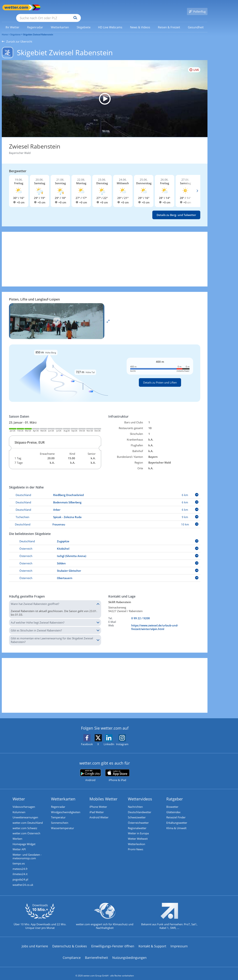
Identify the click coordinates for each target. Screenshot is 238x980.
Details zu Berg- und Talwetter (176, 210)
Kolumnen (19, 807)
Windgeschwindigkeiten (66, 807)
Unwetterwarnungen (25, 812)
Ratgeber (175, 794)
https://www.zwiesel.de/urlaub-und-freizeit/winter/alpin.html (155, 622)
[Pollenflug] (197, 8)
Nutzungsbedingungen (129, 953)
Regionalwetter (137, 823)
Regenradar (58, 802)
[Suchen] (103, 8)
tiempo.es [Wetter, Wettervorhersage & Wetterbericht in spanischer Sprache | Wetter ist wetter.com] (19, 859)
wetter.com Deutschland (28, 818)
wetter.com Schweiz (25, 823)
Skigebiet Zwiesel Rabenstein (38, 29)
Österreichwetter (138, 818)
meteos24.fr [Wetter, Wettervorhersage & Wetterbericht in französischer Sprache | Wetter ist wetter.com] (20, 864)
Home (5, 29)
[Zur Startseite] (16, 7)
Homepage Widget (24, 839)
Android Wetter (99, 812)
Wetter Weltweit (138, 834)
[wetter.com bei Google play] (90, 770)
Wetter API (19, 845)
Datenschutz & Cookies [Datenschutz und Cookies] (70, 942)
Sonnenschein (60, 818)
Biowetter (172, 802)
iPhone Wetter (98, 802)
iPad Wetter (97, 807)
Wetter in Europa (138, 829)
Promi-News (136, 845)
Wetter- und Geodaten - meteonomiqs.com (27, 852)
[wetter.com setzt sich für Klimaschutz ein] (105, 915)
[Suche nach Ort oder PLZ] (75, 8)
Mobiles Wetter (103, 794)
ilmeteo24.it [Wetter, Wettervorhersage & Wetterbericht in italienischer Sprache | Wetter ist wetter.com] (20, 870)
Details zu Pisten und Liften (160, 377)
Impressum (179, 942)
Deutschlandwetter (140, 807)
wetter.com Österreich (26, 829)
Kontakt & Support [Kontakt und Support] (152, 942)
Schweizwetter (137, 812)
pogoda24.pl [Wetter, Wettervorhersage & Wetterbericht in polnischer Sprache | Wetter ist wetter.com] (20, 875)
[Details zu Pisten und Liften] (105, 368)
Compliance (72, 953)
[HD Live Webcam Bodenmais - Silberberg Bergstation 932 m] (105, 93)
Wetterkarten (63, 794)
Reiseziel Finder (176, 812)
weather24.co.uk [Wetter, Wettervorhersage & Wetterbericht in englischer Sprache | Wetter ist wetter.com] (23, 881)
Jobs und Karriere (35, 942)
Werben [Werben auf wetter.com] (17, 834)
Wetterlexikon (137, 839)
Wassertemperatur (63, 823)
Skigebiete (15, 29)
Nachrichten (135, 802)
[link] (13, 22)
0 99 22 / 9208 (141, 613)
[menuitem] (13, 22)
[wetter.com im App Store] (117, 770)
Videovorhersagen (24, 802)
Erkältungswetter (177, 818)
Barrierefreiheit (96, 953)
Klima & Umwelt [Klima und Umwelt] (176, 823)
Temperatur (58, 812)
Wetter (19, 794)
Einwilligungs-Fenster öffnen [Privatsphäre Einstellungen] (113, 942)
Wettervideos (140, 794)
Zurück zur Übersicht (17, 36)
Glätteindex (173, 807)
